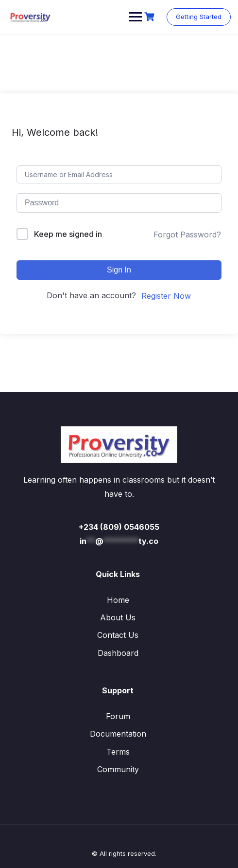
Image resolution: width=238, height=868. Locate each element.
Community (118, 769)
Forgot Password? (187, 235)
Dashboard (118, 653)
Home (118, 600)
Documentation (118, 734)
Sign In (119, 270)
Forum (118, 716)
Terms (118, 752)
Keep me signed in (68, 234)
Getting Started (199, 17)
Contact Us (118, 635)
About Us (118, 617)
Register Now (166, 296)
